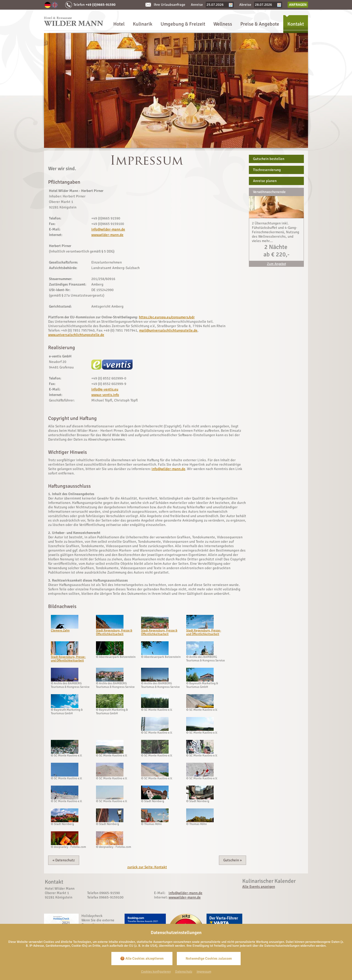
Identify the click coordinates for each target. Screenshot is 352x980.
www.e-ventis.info (105, 395)
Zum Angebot (277, 264)
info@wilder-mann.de (108, 229)
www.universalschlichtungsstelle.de (76, 335)
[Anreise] (218, 5)
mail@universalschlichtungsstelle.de (168, 330)
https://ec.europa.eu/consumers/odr (167, 317)
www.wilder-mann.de (107, 235)
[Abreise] (266, 5)
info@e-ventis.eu (105, 389)
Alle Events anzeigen (259, 887)
